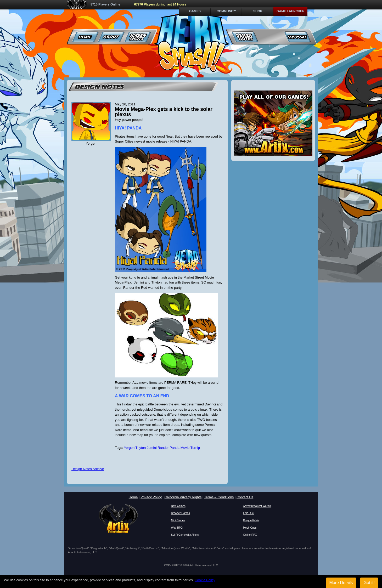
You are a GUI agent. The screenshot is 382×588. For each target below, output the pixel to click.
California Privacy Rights (183, 497)
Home (85, 37)
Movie (185, 448)
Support (297, 37)
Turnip (195, 448)
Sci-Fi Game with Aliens (185, 535)
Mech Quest (250, 528)
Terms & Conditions (219, 497)
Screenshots (138, 37)
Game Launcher (291, 11)
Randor (163, 448)
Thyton (141, 448)
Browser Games (181, 513)
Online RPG (250, 535)
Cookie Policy (205, 580)
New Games (178, 506)
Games (195, 11)
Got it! (369, 583)
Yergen (129, 448)
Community (226, 11)
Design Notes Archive (88, 469)
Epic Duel (249, 513)
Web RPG (177, 528)
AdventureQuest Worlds (257, 506)
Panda (175, 448)
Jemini (152, 448)
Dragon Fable (251, 520)
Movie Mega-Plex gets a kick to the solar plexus (164, 112)
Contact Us (245, 497)
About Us (112, 37)
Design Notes (245, 37)
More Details (341, 583)
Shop (258, 11)
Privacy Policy (151, 497)
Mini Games (178, 520)
